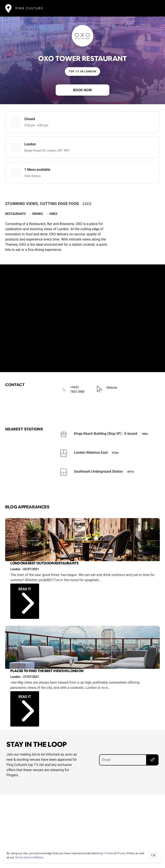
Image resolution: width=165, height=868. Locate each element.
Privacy (122, 853)
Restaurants (16, 214)
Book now (82, 90)
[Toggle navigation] (154, 8)
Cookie (109, 853)
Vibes (53, 214)
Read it (26, 596)
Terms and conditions (29, 857)
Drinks (37, 214)
